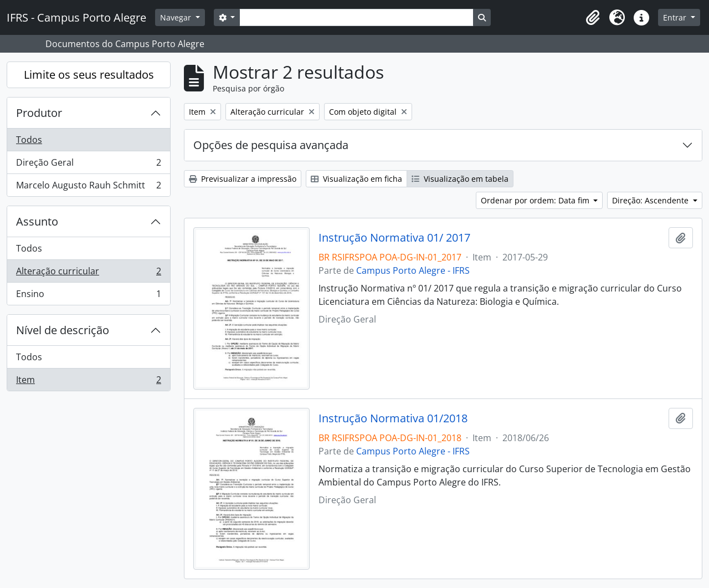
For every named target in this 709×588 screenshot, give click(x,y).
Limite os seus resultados (89, 75)
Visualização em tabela (460, 179)
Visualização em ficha (356, 179)
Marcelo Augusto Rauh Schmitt (88, 187)
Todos (29, 140)
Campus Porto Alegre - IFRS (413, 270)
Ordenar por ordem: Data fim (536, 200)
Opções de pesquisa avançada (271, 145)
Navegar (177, 17)
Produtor (39, 113)
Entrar (676, 17)
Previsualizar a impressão (243, 179)
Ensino (88, 296)
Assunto (37, 221)
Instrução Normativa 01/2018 (393, 418)
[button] (593, 18)
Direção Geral (88, 165)
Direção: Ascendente (651, 200)
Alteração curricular (88, 273)
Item (88, 382)
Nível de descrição (63, 330)
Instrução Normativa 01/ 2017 (394, 238)
